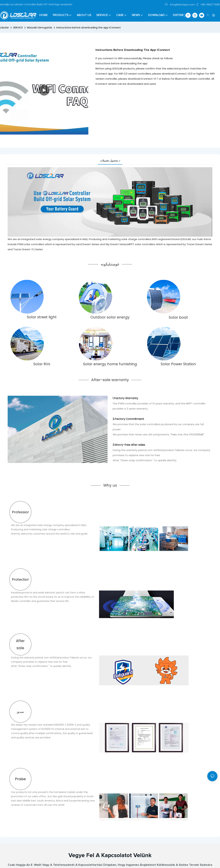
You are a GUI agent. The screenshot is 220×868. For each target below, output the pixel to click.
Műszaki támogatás (40, 27)
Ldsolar (4, 27)
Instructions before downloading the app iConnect (89, 27)
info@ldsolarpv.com (180, 5)
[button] (185, 15)
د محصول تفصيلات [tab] (110, 161)
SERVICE (18, 27)
